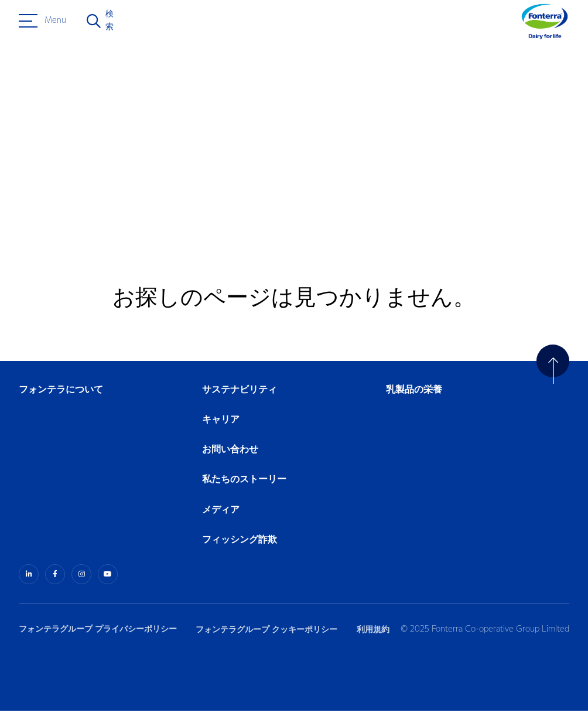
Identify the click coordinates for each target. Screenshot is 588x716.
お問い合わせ (230, 456)
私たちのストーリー (244, 486)
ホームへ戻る (70, 175)
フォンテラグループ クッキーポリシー (269, 634)
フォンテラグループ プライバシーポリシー (98, 634)
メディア (221, 516)
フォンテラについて (61, 396)
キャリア (221, 426)
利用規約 (377, 634)
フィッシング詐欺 (240, 546)
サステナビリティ (240, 396)
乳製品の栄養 (414, 396)
